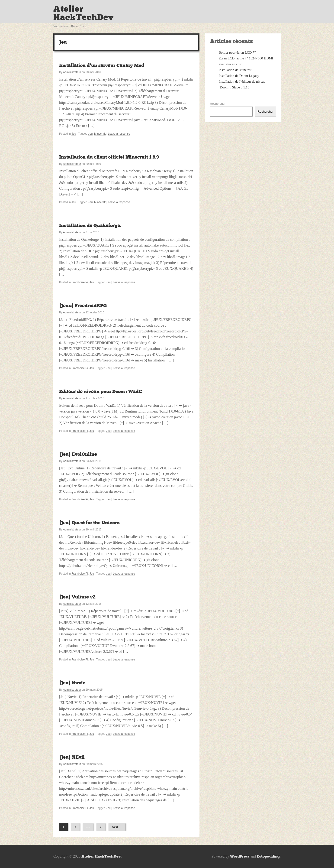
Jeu (74, 134)
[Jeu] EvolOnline (78, 454)
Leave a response (119, 134)
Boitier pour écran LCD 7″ (237, 52)
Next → (117, 827)
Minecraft (100, 134)
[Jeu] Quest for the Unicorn (89, 523)
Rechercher (218, 104)
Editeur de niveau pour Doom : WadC (101, 391)
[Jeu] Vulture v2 (77, 597)
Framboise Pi (80, 282)
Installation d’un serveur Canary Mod (102, 65)
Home (75, 26)
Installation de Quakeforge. (90, 225)
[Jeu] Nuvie (72, 683)
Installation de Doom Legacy (239, 76)
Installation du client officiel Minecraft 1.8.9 (109, 157)
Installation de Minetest (235, 70)
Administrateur (72, 72)
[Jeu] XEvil (72, 757)
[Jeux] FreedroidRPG (83, 306)
